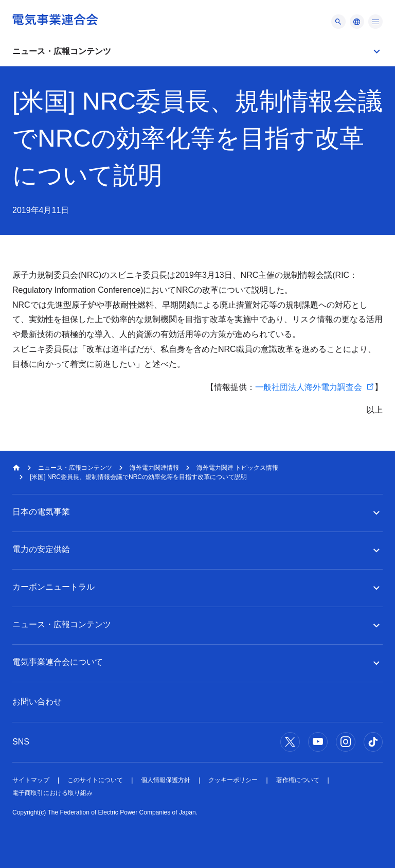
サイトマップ (31, 780)
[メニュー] (338, 22)
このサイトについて (95, 780)
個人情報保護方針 (166, 780)
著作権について (298, 780)
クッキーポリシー (233, 780)
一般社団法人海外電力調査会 (309, 387)
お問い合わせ (37, 702)
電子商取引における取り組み (52, 793)
